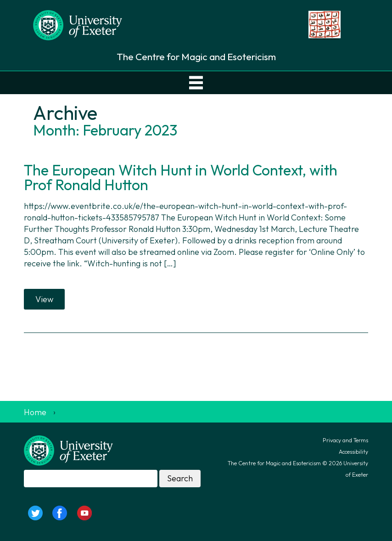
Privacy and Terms (345, 440)
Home (35, 412)
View (44, 299)
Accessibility (353, 452)
